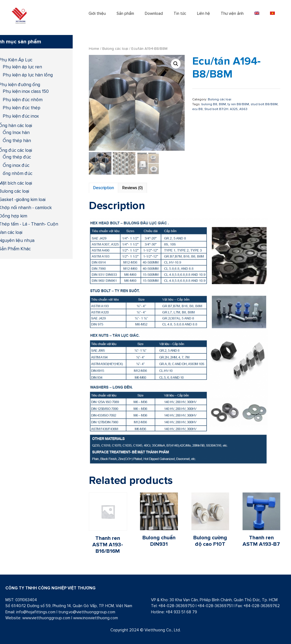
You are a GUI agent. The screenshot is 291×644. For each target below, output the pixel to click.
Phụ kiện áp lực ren (22, 67)
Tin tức (180, 13)
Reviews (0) (132, 188)
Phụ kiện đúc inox (21, 116)
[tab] (104, 188)
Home (94, 48)
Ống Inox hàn (16, 132)
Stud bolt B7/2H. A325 (221, 109)
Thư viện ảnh (232, 13)
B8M (222, 104)
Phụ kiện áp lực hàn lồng (28, 75)
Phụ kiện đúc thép (22, 108)
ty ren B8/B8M (238, 104)
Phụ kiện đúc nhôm (23, 100)
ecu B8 (197, 109)
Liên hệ (204, 13)
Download (154, 13)
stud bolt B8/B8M (264, 104)
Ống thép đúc (17, 157)
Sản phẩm (125, 13)
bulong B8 (209, 104)
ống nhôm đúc (17, 173)
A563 (243, 109)
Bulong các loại (115, 48)
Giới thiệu (97, 13)
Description (104, 188)
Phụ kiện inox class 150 (26, 91)
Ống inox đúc (16, 165)
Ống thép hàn (17, 140)
